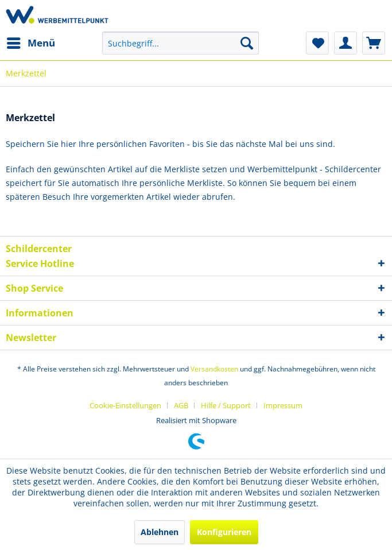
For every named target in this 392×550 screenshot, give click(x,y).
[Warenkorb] (374, 43)
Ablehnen (160, 532)
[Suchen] (247, 43)
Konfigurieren (224, 532)
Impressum (283, 405)
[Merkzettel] (317, 43)
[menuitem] (30, 43)
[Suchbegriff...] (181, 43)
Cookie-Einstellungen (125, 405)
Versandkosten (214, 369)
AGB (181, 405)
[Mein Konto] (346, 43)
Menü (31, 42)
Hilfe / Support (226, 405)
